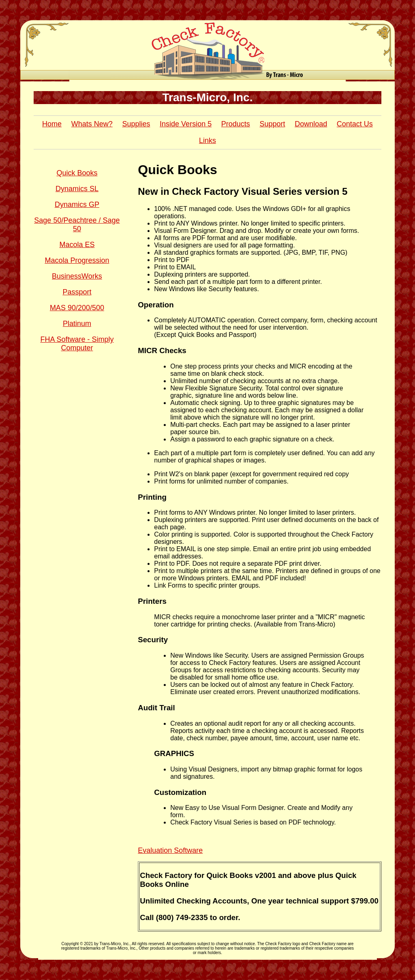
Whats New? (92, 124)
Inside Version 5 (186, 124)
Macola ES (77, 245)
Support (272, 124)
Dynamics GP (77, 205)
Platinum (77, 324)
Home (52, 124)
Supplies (136, 124)
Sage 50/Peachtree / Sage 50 (77, 225)
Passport (77, 292)
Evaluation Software (170, 850)
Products (236, 124)
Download (311, 124)
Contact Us (355, 124)
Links (207, 141)
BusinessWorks (77, 276)
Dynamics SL (77, 189)
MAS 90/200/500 (77, 308)
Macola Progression (77, 260)
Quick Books (77, 173)
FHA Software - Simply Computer (77, 344)
